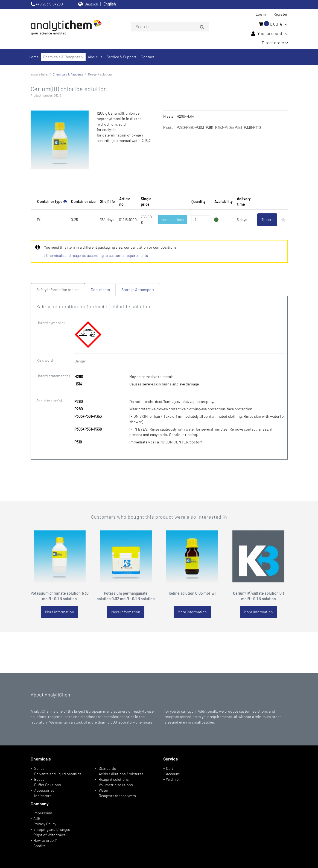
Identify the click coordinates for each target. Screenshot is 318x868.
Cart (170, 768)
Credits (40, 846)
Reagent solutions (114, 779)
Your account (269, 34)
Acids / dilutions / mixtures (121, 774)
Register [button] (280, 14)
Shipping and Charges (52, 829)
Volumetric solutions (116, 785)
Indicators (43, 796)
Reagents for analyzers (117, 796)
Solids (39, 768)
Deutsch (91, 4)
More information (60, 612)
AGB (37, 818)
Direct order (275, 43)
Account (173, 774)
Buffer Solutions (48, 785)
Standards (107, 768)
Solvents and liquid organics (58, 774)
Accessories (44, 790)
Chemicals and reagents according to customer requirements (96, 255)
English (110, 4)
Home (34, 57)
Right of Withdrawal (50, 835)
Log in (261, 14)
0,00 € (273, 24)
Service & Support (122, 57)
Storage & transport (138, 290)
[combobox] (170, 27)
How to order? (45, 840)
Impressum (43, 813)
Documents (100, 290)
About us (95, 57)
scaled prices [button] (173, 220)
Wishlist (173, 779)
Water (103, 790)
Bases (39, 779)
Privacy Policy (45, 824)
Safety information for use (58, 290)
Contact (148, 57)
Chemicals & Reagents (63, 57)
